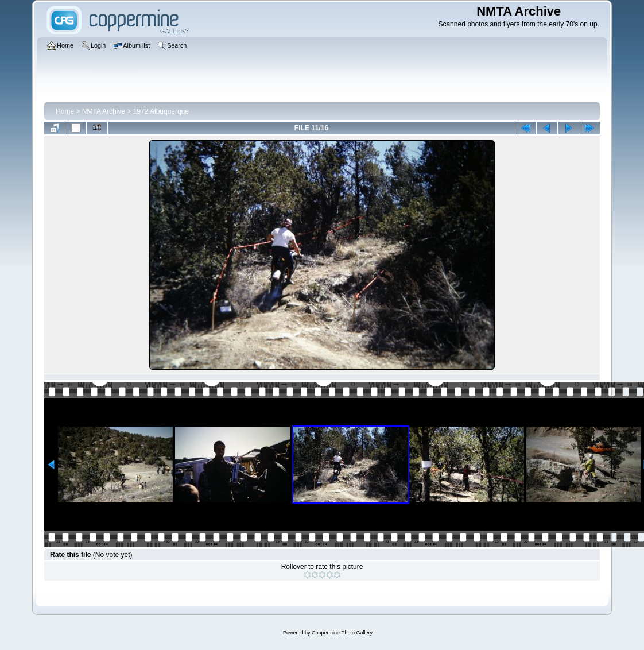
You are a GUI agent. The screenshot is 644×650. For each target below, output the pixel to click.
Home (65, 111)
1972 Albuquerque (161, 111)
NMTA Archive (104, 111)
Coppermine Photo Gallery (342, 633)
